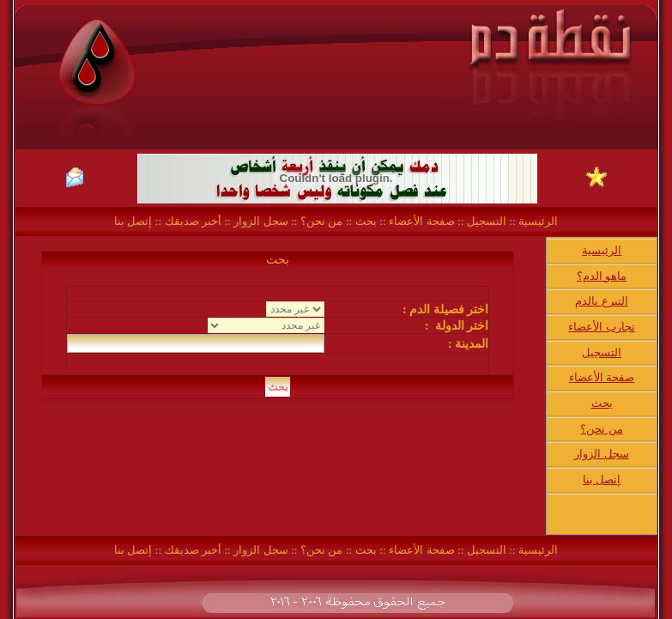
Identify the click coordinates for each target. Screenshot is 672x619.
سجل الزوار (260, 221)
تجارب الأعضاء (601, 327)
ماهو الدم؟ (602, 276)
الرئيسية (537, 221)
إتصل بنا (133, 221)
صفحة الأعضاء (421, 221)
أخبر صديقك (191, 221)
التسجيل (484, 221)
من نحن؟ (321, 221)
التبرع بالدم (601, 301)
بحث (366, 221)
